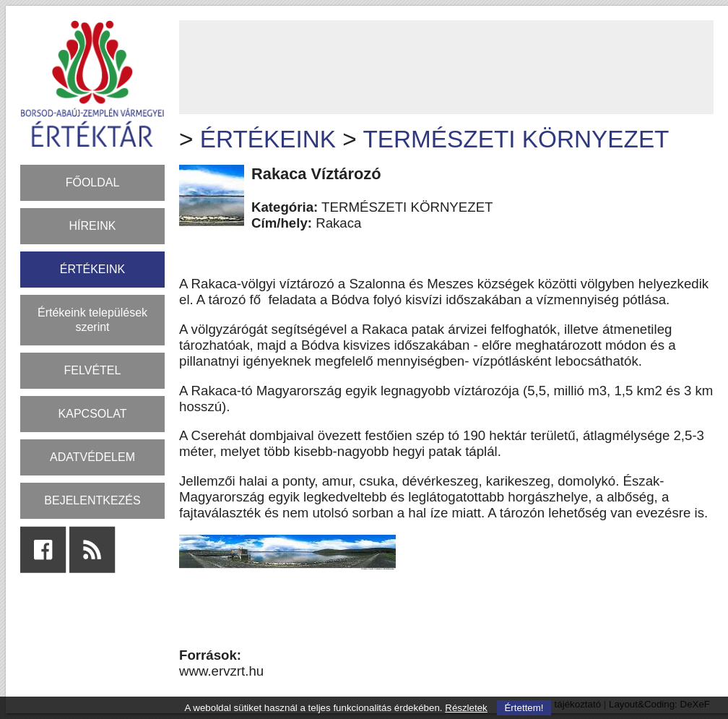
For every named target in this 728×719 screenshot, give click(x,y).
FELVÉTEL (93, 370)
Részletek (466, 708)
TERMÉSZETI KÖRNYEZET (516, 139)
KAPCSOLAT (93, 414)
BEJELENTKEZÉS (92, 500)
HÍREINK (93, 226)
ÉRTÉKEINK (92, 269)
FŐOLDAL (93, 182)
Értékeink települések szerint (92, 320)
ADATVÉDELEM (92, 457)
